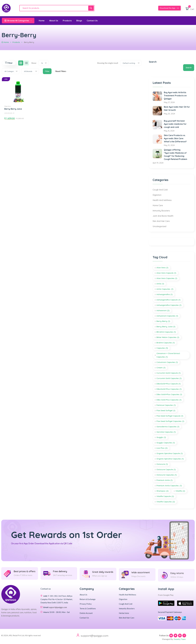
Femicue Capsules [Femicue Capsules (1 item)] (166, 405)
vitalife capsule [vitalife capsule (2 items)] (165, 496)
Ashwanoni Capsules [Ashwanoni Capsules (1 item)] (167, 316)
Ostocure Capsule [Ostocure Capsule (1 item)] (166, 470)
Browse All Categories (18, 21)
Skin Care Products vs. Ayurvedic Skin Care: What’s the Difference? (175, 138)
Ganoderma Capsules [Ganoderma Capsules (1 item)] (168, 427)
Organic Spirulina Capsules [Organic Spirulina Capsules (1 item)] (170, 459)
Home (5, 42)
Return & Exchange (88, 599)
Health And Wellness (162, 200)
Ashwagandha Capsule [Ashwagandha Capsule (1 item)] (168, 300)
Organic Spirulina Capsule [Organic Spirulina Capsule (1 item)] (170, 453)
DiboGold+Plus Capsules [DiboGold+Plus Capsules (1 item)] (169, 389)
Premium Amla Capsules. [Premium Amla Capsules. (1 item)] (169, 486)
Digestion (8, 106)
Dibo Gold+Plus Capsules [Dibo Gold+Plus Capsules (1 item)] (169, 394)
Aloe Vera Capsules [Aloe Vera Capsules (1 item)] (167, 278)
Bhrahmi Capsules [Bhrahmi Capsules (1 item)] (166, 332)
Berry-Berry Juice (13, 109)
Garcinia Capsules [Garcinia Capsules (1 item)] (166, 432)
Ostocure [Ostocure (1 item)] (162, 464)
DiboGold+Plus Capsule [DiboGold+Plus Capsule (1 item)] (168, 384)
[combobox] (43, 63)
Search (153, 62)
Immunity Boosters (161, 211)
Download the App (169, 8)
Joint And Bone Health (163, 216)
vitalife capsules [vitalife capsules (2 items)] (166, 502)
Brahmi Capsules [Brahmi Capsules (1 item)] (166, 343)
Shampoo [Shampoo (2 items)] (162, 491)
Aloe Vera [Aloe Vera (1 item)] (162, 268)
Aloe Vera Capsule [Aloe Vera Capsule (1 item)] (166, 273)
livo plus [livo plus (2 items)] (162, 448)
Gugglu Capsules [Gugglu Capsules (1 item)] (166, 443)
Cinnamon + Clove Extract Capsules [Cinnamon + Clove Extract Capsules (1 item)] (168, 355)
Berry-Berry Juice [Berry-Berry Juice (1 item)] (166, 327)
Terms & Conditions (88, 608)
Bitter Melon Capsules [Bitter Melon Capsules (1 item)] (168, 337)
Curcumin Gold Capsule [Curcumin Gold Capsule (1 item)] (168, 373)
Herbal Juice (124, 613)
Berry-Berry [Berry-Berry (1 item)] (163, 321)
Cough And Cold (160, 190)
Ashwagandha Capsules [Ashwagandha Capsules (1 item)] (169, 305)
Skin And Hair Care (161, 221)
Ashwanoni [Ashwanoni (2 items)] (163, 311)
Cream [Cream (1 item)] (161, 368)
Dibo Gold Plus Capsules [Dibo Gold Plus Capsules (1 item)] (169, 400)
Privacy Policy (86, 604)
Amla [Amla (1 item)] (160, 284)
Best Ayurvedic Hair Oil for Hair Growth (177, 108)
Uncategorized (159, 226)
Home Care (158, 205)
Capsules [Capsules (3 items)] (162, 348)
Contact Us (84, 618)
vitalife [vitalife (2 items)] (180, 491)
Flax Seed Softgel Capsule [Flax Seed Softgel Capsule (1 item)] (170, 416)
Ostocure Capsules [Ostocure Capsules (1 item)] (167, 475)
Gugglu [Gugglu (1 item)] (161, 437)
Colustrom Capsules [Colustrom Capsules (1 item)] (167, 362)
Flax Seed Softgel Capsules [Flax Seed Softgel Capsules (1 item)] (170, 421)
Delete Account (86, 613)
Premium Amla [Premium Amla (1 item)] (164, 480)
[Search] (91, 8)
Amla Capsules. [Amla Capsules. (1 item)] (165, 289)
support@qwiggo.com (95, 636)
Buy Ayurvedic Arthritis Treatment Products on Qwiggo (175, 96)
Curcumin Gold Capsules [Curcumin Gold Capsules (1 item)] (169, 378)
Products (16, 42)
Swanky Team (180, 639)
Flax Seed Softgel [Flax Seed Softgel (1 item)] (166, 411)
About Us (83, 595)
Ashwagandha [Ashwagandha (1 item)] (164, 294)
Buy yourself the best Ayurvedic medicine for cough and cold (175, 124)
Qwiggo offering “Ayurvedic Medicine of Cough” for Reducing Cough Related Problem (175, 154)
